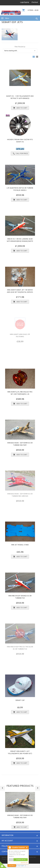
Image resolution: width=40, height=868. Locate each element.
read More (12, 865)
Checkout (35, 2)
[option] (20, 811)
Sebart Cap (20, 700)
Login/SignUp (25, 2)
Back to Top (20, 866)
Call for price (20, 154)
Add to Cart (20, 827)
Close (27, 848)
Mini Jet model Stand (20, 545)
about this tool (24, 863)
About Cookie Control (10, 848)
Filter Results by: (20, 47)
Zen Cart (33, 857)
